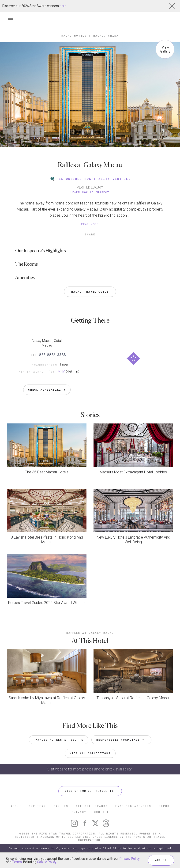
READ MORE (90, 224)
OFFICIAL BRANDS (92, 806)
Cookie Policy (47, 862)
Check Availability (47, 390)
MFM (61, 371)
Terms (17, 862)
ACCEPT (161, 860)
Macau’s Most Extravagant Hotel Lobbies (133, 472)
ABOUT (16, 806)
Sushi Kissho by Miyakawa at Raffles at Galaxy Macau (47, 700)
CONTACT (101, 812)
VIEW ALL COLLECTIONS (90, 753)
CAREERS (61, 806)
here (63, 6)
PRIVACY (79, 812)
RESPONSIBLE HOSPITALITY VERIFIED (90, 179)
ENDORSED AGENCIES (133, 806)
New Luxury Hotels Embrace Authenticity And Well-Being (133, 540)
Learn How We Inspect (90, 192)
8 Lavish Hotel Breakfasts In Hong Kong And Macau (47, 540)
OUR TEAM (37, 806)
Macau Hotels (74, 36)
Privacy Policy (130, 859)
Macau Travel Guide (90, 292)
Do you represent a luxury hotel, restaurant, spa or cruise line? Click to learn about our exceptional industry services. (90, 850)
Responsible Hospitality (121, 740)
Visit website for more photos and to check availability (90, 769)
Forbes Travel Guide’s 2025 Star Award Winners (47, 603)
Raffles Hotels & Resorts (59, 740)
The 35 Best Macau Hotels (47, 472)
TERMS (164, 806)
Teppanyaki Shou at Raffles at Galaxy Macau (133, 698)
